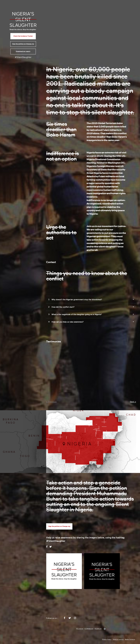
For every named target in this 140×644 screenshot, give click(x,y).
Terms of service (118, 640)
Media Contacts (130, 640)
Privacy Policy (107, 640)
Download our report (23, 51)
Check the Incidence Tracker (23, 36)
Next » (133, 402)
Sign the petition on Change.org (23, 44)
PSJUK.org (98, 629)
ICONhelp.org (89, 629)
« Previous (51, 402)
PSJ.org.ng (80, 629)
